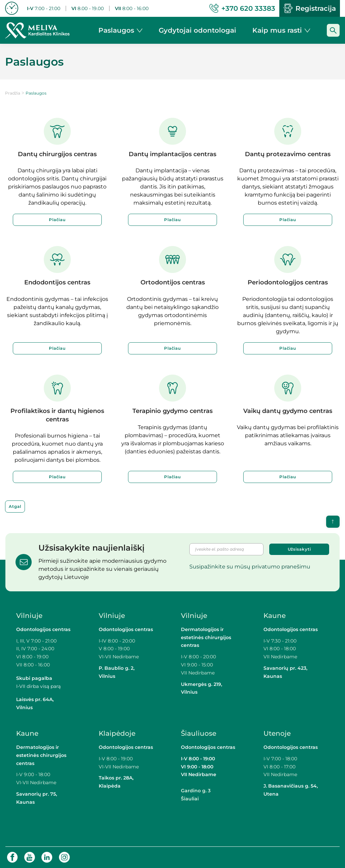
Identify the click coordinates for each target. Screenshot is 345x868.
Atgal (15, 506)
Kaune (275, 616)
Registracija (310, 8)
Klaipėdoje (118, 733)
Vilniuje (29, 616)
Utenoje (277, 733)
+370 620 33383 (242, 8)
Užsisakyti (299, 549)
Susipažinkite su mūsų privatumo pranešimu (250, 567)
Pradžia (13, 93)
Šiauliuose (199, 733)
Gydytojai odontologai (197, 30)
